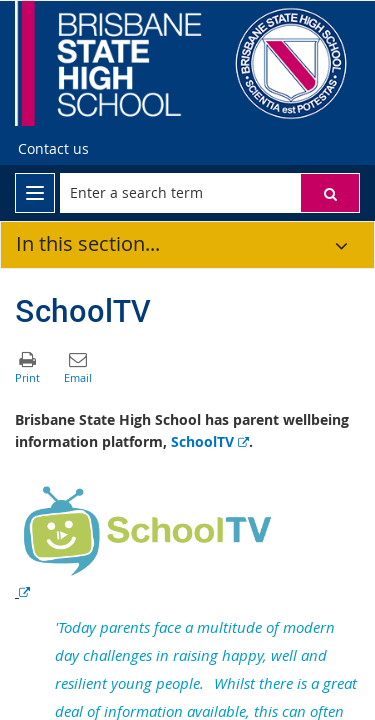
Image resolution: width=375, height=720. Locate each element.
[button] (330, 193)
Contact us (53, 148)
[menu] (35, 193)
